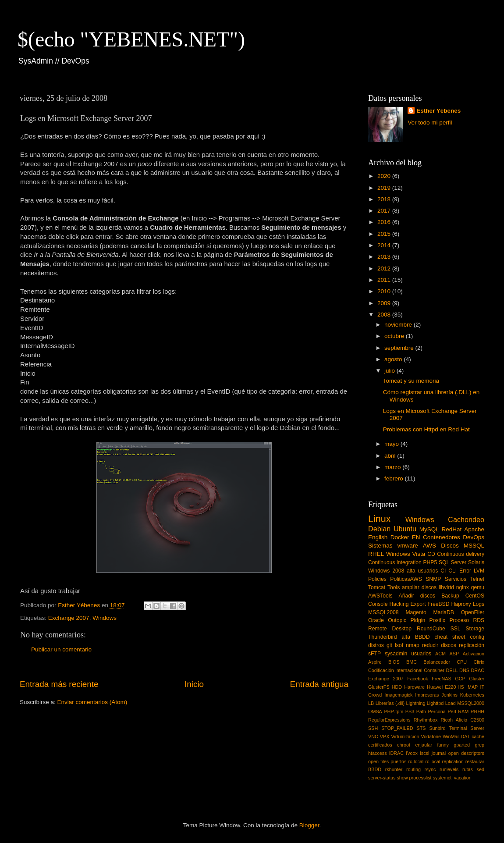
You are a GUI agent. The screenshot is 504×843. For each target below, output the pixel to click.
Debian (379, 529)
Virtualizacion (405, 736)
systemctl (443, 778)
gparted (462, 745)
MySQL (429, 529)
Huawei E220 (441, 687)
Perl (452, 711)
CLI (453, 571)
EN (416, 537)
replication (453, 761)
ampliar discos (419, 587)
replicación (472, 645)
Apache (474, 529)
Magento (416, 612)
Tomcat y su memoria (411, 381)
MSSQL (474, 546)
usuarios (421, 654)
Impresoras (427, 695)
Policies (377, 579)
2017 (385, 211)
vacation (463, 778)
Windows (105, 618)
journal (439, 753)
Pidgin (418, 620)
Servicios (456, 579)
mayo (392, 444)
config (477, 637)
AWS (429, 546)
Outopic (397, 620)
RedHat (452, 529)
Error (465, 571)
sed (481, 769)
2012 (385, 269)
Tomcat (377, 587)
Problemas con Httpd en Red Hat (426, 429)
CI (443, 571)
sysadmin (396, 654)
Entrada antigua (319, 684)
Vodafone (431, 736)
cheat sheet (450, 637)
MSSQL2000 (471, 703)
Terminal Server (467, 728)
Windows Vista (406, 554)
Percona (437, 711)
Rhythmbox (426, 720)
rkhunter (394, 769)
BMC (412, 662)
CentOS (475, 596)
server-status (382, 778)
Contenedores (442, 537)
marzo (393, 467)
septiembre (400, 348)
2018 (385, 199)
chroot (404, 745)
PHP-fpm (394, 711)
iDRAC (396, 753)
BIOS (394, 662)
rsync (430, 769)
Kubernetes (472, 695)
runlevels (449, 769)
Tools (394, 587)
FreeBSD (439, 604)
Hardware (414, 687)
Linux (380, 519)
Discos (450, 546)
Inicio (194, 684)
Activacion (474, 654)
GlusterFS (379, 687)
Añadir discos (417, 596)
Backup (450, 596)
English (378, 537)
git (389, 645)
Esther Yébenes (438, 111)
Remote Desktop (390, 629)
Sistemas (380, 546)
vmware (408, 546)
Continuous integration (395, 562)
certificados (380, 745)
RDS (479, 620)
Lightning (416, 703)
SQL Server (453, 562)
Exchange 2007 (69, 618)
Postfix (437, 620)
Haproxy (461, 604)
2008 (385, 315)
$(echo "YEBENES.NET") (131, 39)
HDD (397, 687)
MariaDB (444, 612)
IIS (461, 687)
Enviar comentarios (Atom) (92, 702)
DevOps (474, 537)
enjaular (424, 745)
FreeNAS (441, 679)
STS (421, 728)
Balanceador (437, 662)
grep (479, 745)
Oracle (376, 620)
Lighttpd (435, 703)
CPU (462, 662)
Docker (400, 537)
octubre (395, 336)
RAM (463, 711)
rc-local (416, 761)
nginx (463, 587)
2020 (385, 176)
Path (421, 711)
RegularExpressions (389, 720)
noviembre (399, 325)
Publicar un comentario (61, 649)
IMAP (472, 687)
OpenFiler (473, 612)
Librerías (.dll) (390, 703)
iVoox (412, 753)
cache (478, 736)
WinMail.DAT (456, 736)
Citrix (479, 662)
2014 (385, 245)
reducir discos (439, 645)
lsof (399, 645)
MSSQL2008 (383, 612)
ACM (440, 654)
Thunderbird (382, 637)
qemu (478, 587)
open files (378, 761)
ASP (454, 654)
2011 (385, 280)
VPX (385, 736)
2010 (385, 291)
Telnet (477, 579)
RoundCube (431, 629)
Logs (479, 604)
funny (443, 745)
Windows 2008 (386, 571)
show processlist (414, 778)
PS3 (410, 711)
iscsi (424, 753)
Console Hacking (388, 604)
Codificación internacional (395, 670)
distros (376, 645)
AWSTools (380, 596)
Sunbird (437, 728)
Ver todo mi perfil (430, 123)
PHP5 (430, 562)
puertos (398, 761)
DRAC (477, 670)
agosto (394, 359)
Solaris (476, 562)
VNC (373, 736)
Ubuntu (405, 529)
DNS (464, 670)
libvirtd (446, 587)
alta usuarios (422, 571)
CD (431, 554)
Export (418, 604)
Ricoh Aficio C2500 (463, 720)
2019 (385, 188)
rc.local (433, 761)
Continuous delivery (461, 554)
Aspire (375, 662)
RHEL (376, 554)
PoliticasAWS (406, 579)
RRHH (477, 711)
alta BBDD (415, 637)
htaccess (378, 753)
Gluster (477, 679)
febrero (395, 478)
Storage (475, 629)
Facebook (417, 679)
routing (413, 769)
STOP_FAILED (397, 728)
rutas (468, 769)
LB (371, 703)
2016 (385, 222)
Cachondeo (466, 519)
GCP (460, 679)
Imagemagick (398, 695)
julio (390, 371)
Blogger (309, 825)
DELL (452, 670)
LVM (479, 571)
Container (434, 670)
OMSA (375, 711)
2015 (385, 234)
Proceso (459, 620)
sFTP (374, 654)
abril (391, 456)
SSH (373, 728)
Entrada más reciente (59, 684)
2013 (385, 257)
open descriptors (466, 753)
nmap (412, 645)
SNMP (433, 579)
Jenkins (449, 695)
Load (451, 703)
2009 (385, 303)
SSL (456, 629)
